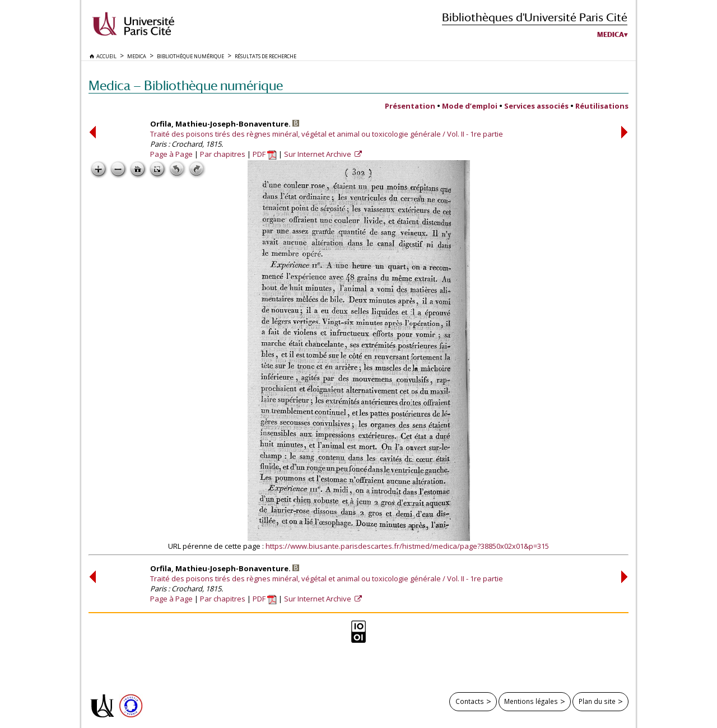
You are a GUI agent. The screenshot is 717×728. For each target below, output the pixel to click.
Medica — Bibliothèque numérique (186, 85)
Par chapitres (223, 154)
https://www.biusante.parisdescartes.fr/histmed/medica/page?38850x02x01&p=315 (407, 546)
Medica (611, 35)
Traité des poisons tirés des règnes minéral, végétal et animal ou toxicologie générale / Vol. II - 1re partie (327, 134)
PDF (265, 154)
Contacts (470, 701)
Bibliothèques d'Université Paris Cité (535, 17)
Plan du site (597, 701)
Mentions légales (531, 701)
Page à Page (171, 154)
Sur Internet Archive (318, 154)
